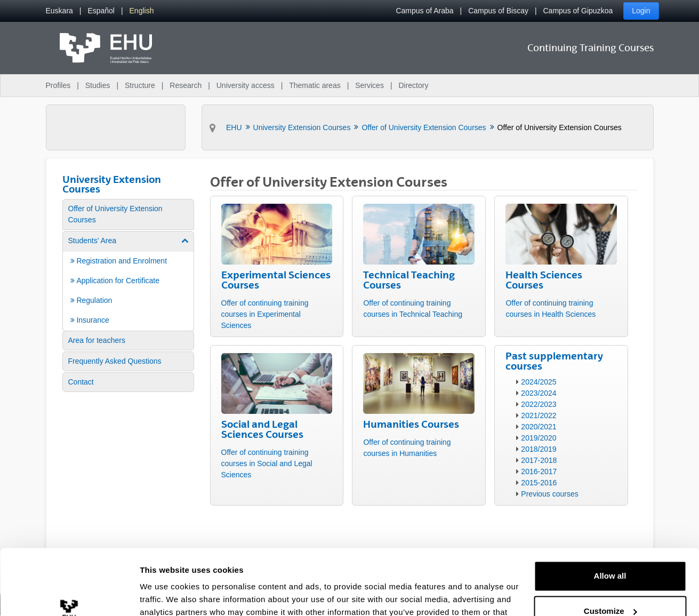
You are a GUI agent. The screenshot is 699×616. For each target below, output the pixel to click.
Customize (610, 551)
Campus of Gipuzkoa (578, 11)
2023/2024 (539, 393)
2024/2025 (539, 382)
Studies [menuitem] (98, 85)
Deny (610, 586)
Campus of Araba (424, 11)
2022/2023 (539, 404)
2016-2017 (539, 471)
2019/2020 (539, 438)
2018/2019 (539, 449)
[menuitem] (59, 11)
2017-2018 (539, 460)
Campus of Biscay (498, 11)
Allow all (610, 517)
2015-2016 (539, 483)
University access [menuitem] (246, 85)
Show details (164, 595)
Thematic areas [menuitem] (315, 85)
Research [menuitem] (186, 85)
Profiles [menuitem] (58, 85)
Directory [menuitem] (413, 85)
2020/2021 (539, 427)
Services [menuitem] (369, 85)
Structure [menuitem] (140, 85)
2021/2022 (539, 415)
